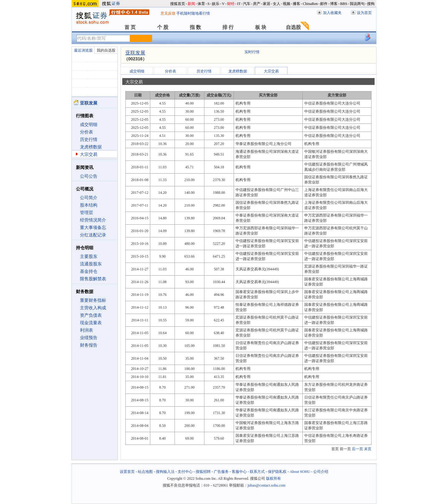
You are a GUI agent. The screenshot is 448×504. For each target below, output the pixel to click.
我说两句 (357, 4)
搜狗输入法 (165, 472)
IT (239, 4)
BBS (344, 4)
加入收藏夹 (332, 13)
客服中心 (239, 472)
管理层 (86, 213)
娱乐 (216, 4)
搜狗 (371, 4)
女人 (277, 4)
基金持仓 (89, 271)
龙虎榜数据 (91, 147)
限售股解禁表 (93, 279)
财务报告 (89, 345)
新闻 (191, 4)
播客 (296, 4)
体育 (201, 4)
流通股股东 (91, 264)
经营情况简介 (93, 220)
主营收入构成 (93, 308)
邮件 (324, 4)
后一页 (357, 449)
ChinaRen (310, 4)
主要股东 (89, 257)
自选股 (293, 27)
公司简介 (89, 198)
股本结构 (89, 205)
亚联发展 (135, 53)
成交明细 (89, 125)
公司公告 (89, 176)
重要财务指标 (93, 300)
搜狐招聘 (203, 472)
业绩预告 (89, 338)
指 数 (195, 27)
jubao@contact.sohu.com (267, 485)
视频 (287, 4)
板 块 (261, 27)
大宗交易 (89, 154)
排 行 (228, 27)
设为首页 (364, 13)
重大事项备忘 (93, 228)
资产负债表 (91, 315)
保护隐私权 (277, 472)
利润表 (86, 330)
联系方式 (257, 472)
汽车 (247, 4)
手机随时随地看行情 (193, 13)
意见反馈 (168, 13)
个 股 (163, 27)
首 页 (130, 27)
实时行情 (252, 52)
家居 (267, 4)
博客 (334, 4)
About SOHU (300, 472)
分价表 (86, 132)
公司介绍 (321, 472)
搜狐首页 (178, 4)
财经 (231, 4)
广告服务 (221, 472)
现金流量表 (91, 323)
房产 (257, 4)
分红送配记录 (93, 235)
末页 (368, 449)
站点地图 (145, 472)
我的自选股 (106, 50)
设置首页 (127, 472)
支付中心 (185, 472)
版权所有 (273, 478)
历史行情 (89, 140)
